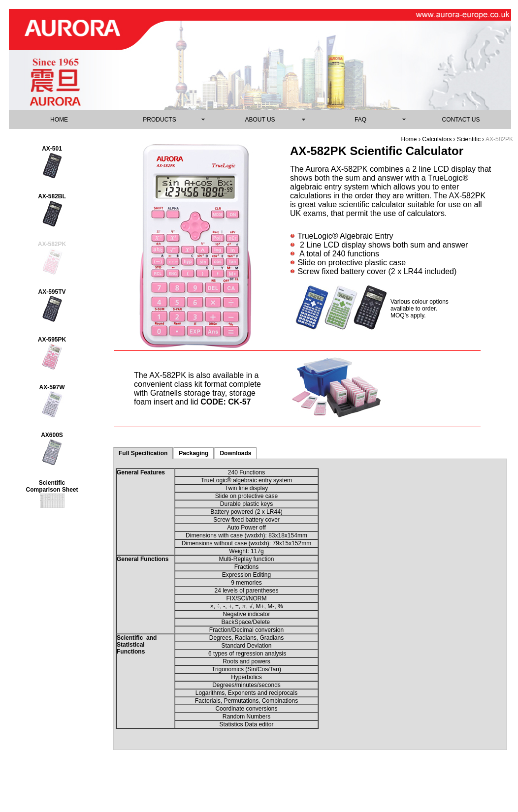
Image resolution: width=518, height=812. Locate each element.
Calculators (437, 139)
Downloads (235, 453)
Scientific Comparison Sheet (52, 486)
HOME (59, 120)
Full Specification (143, 453)
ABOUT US (260, 120)
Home (409, 139)
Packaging (194, 453)
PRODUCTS (159, 120)
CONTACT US (461, 120)
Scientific (469, 139)
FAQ (360, 120)
